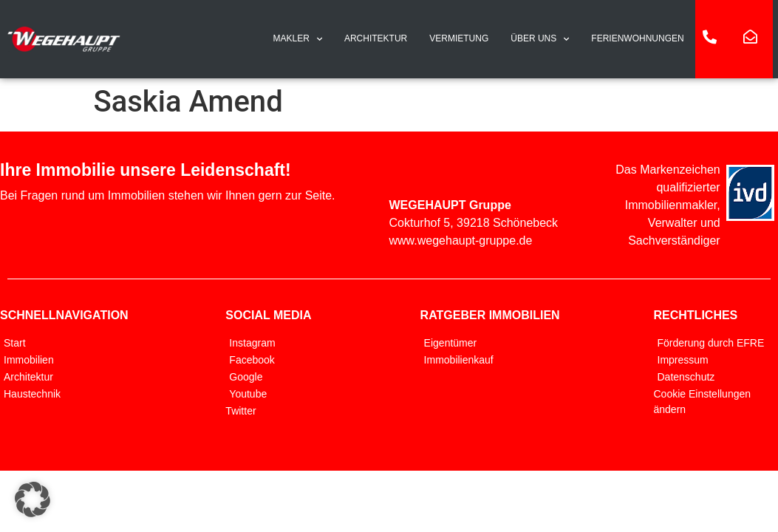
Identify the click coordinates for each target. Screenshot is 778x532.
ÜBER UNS (540, 39)
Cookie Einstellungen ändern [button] (703, 402)
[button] (33, 499)
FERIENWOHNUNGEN (637, 38)
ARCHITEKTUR (376, 38)
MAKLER (298, 39)
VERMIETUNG (459, 38)
